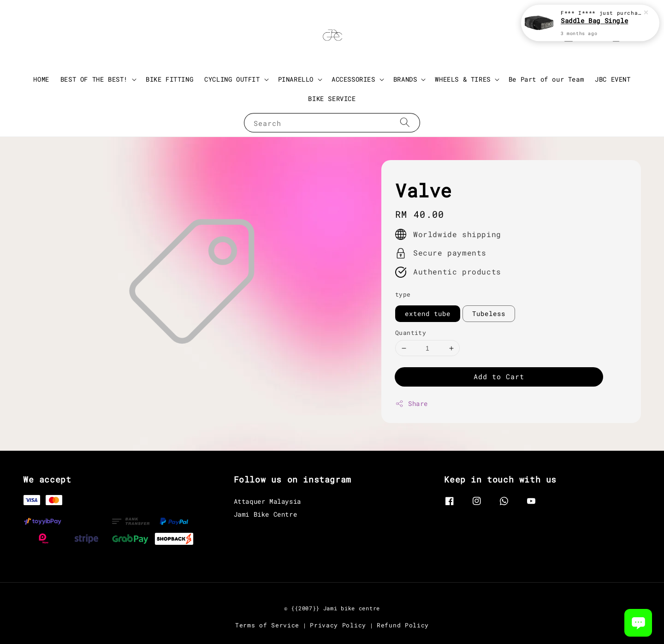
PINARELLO (296, 79)
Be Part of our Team (546, 79)
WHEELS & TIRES (462, 79)
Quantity (411, 333)
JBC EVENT (613, 79)
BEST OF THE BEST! (94, 79)
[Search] (405, 122)
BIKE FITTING (169, 79)
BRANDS (405, 79)
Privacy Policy (338, 625)
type (403, 294)
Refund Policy (403, 625)
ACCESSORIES (353, 79)
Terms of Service (267, 625)
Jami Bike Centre (266, 514)
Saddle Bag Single (594, 21)
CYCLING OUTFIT (232, 79)
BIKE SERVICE (332, 98)
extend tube (428, 313)
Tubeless (489, 313)
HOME (41, 79)
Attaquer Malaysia (267, 501)
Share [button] (412, 403)
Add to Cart (499, 376)
